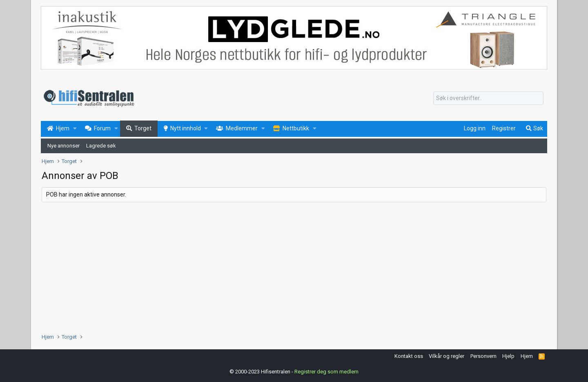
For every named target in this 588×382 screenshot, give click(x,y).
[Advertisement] (287, 268)
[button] (75, 129)
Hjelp (508, 356)
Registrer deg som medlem (326, 372)
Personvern (483, 356)
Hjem (527, 356)
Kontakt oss (409, 356)
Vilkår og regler (447, 356)
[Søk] (488, 98)
